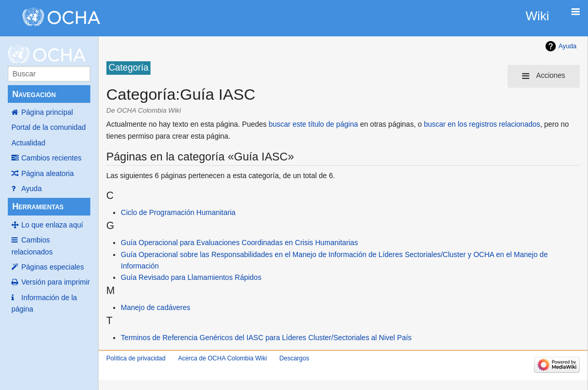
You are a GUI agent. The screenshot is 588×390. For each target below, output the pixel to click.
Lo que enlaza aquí (52, 225)
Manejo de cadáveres (156, 307)
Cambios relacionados (32, 246)
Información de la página (44, 303)
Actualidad (28, 143)
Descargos (294, 358)
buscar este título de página (313, 124)
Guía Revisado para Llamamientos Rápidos (191, 277)
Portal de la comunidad (49, 127)
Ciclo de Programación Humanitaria (178, 212)
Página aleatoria (47, 173)
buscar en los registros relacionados (482, 124)
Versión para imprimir (56, 282)
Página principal (47, 112)
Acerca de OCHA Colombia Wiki (222, 358)
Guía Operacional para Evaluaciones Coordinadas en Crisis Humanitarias (240, 243)
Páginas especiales (53, 267)
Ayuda (31, 189)
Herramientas (38, 206)
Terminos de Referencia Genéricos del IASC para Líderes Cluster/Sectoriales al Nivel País (266, 338)
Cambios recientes (51, 158)
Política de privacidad (136, 358)
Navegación (34, 94)
